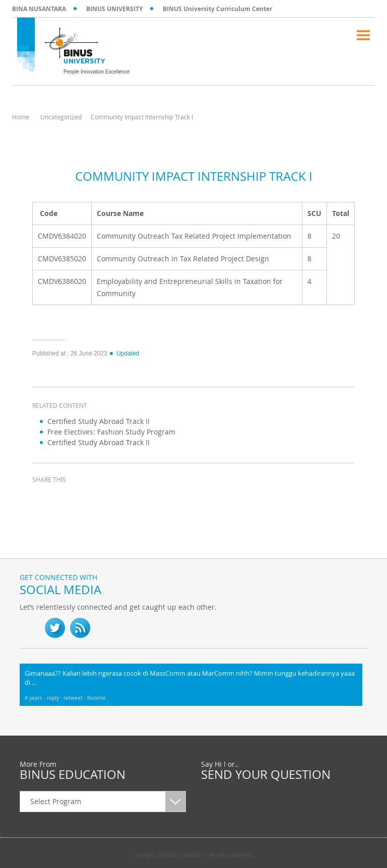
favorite (96, 698)
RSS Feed (80, 628)
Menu (363, 35)
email (118, 498)
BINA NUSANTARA (39, 9)
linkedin (93, 498)
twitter (68, 498)
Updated (124, 353)
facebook (42, 498)
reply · (55, 698)
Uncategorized (61, 117)
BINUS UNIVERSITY (114, 9)
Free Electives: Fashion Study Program (111, 432)
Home (21, 117)
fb (30, 628)
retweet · (75, 698)
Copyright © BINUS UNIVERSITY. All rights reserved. (193, 855)
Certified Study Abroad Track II (99, 421)
